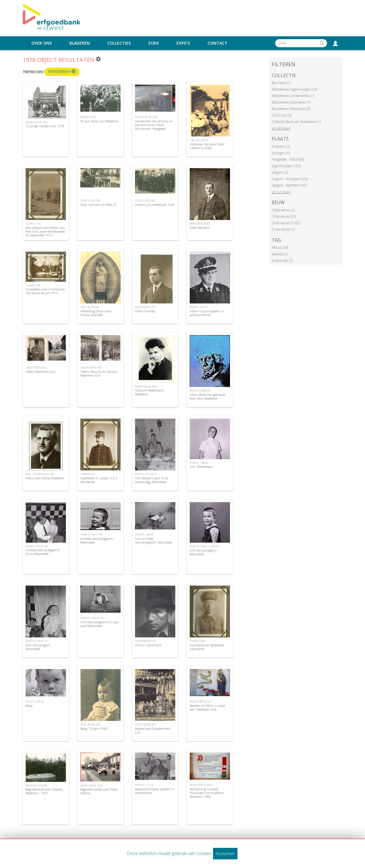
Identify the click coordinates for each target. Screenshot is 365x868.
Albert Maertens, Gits (40, 372)
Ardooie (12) (281, 146)
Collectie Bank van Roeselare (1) (296, 122)
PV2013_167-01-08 (37, 546)
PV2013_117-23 (144, 785)
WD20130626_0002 (92, 786)
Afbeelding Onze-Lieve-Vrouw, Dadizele (96, 313)
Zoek (154, 43)
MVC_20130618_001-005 (40, 474)
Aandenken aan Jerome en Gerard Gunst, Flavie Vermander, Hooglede (154, 125)
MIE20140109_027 (201, 701)
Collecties (119, 43)
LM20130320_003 (91, 367)
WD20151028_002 (200, 391)
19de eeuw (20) (284, 216)
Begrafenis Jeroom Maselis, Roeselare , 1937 (44, 791)
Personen (62, 72)
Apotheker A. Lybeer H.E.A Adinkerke (99, 480)
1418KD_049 (197, 641)
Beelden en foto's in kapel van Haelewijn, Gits (208, 707)
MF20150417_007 (146, 307)
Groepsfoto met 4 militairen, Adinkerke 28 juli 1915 (46, 291)
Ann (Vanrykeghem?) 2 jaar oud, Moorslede (100, 624)
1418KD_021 (88, 474)
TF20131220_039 (90, 724)
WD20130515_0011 (201, 785)
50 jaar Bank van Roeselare (99, 121)
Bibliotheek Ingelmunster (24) (294, 89)
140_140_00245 (89, 307)
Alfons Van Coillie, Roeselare (45, 478)
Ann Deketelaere (201, 467)
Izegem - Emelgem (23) (290, 179)
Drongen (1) (281, 153)
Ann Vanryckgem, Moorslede (38, 647)
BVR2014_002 (88, 117)
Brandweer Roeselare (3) (291, 109)
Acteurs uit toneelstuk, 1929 (155, 205)
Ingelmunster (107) (286, 166)
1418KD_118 (33, 224)
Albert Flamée (145, 311)
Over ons (42, 43)
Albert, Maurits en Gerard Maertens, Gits (99, 373)
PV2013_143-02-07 (37, 641)
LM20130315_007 (36, 367)
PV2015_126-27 (199, 307)
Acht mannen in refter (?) (98, 205)
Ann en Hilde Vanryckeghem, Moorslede (154, 540)
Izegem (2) (280, 172)
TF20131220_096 (90, 201)
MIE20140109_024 (146, 117)
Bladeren (80, 43)
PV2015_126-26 (35, 701)
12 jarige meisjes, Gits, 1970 (45, 126)
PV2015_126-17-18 (91, 534)
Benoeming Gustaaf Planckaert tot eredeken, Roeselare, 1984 (207, 793)
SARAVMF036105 (145, 641)
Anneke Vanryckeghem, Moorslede (97, 540)
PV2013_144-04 (199, 463)
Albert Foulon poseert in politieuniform (207, 313)
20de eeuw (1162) (286, 223)
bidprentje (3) (282, 260)
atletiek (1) (280, 254)
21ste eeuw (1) (283, 229)
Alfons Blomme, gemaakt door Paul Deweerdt (208, 396)
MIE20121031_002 (37, 122)
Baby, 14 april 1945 (94, 729)
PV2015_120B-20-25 (92, 618)
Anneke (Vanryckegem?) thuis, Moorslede (42, 552)
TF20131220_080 (145, 201)
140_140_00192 (199, 140)
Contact (217, 43)
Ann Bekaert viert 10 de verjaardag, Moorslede (152, 480)
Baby (29, 705)
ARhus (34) (280, 247)
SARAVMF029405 (200, 224)
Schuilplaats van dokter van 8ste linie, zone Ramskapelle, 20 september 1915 (45, 231)
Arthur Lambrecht (148, 645)
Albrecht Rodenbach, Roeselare (150, 392)
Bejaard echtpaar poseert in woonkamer (155, 791)
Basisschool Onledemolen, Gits (153, 730)
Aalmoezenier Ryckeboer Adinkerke (207, 647)
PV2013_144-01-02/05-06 (204, 546)
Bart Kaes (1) (281, 83)
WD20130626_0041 (146, 386)
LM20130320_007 (146, 724)
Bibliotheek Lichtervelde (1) (293, 96)
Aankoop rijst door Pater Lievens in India (207, 146)
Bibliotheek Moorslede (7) (291, 102)
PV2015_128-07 (144, 534)
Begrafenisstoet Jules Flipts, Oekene (99, 791)
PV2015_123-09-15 (146, 474)
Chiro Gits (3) (282, 115)
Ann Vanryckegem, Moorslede (203, 552)
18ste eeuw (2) (283, 210)
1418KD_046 (33, 285)
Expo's (183, 43)
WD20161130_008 (36, 786)
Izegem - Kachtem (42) (289, 185)
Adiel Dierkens (200, 228)
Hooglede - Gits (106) (288, 159)
